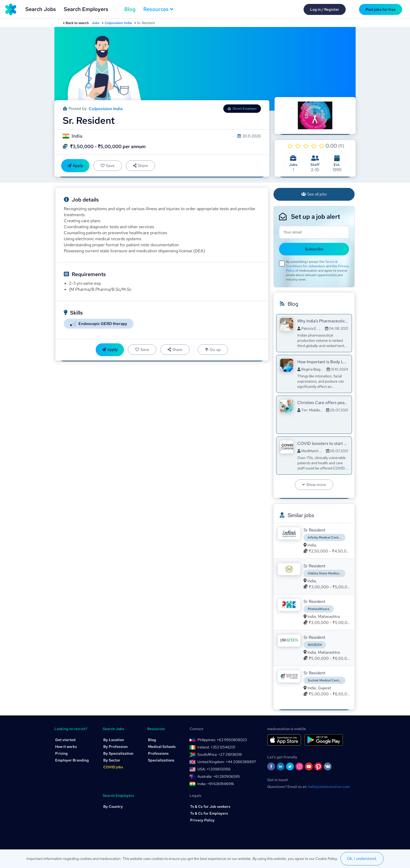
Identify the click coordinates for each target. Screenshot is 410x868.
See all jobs (314, 194)
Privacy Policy (202, 820)
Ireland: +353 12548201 (216, 747)
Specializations (161, 760)
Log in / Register (325, 9)
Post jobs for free (381, 9)
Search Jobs (41, 9)
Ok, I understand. (362, 859)
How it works (66, 747)
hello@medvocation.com (329, 787)
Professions (158, 753)
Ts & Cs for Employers (209, 813)
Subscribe (314, 249)
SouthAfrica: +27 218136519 (220, 754)
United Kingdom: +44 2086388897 (227, 762)
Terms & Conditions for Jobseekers (312, 264)
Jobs (95, 23)
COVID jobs (113, 767)
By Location (114, 740)
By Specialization (118, 753)
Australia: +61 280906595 (219, 776)
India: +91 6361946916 (216, 784)
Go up (213, 350)
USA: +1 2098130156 (214, 769)
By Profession (115, 747)
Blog (130, 9)
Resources (158, 9)
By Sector (112, 760)
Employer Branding (72, 760)
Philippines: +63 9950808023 (222, 740)
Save (108, 166)
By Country (113, 807)
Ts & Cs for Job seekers (210, 807)
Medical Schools (162, 747)
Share (140, 166)
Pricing (61, 753)
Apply (75, 166)
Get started (65, 740)
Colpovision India (118, 23)
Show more (314, 485)
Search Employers (86, 9)
